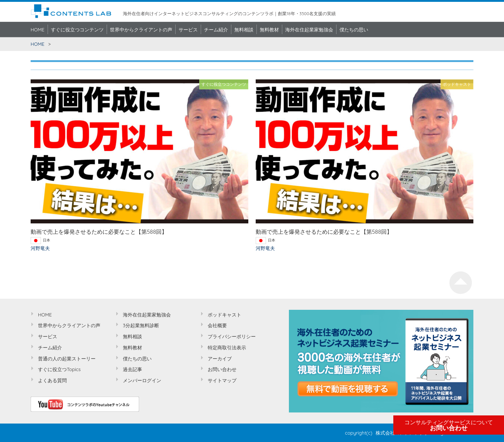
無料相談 (244, 30)
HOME (38, 30)
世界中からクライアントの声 (141, 30)
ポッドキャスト (225, 315)
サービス (188, 30)
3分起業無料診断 (141, 325)
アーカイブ (220, 359)
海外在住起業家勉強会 (309, 30)
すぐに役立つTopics (59, 369)
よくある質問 (52, 380)
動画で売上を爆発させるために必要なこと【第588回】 (99, 232)
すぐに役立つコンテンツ (77, 30)
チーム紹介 (216, 30)
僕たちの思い (354, 30)
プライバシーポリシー (232, 336)
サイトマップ (222, 380)
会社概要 (217, 325)
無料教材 (269, 30)
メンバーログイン (142, 380)
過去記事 (132, 369)
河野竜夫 (40, 248)
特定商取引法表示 (227, 347)
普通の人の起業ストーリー (67, 359)
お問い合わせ (449, 425)
